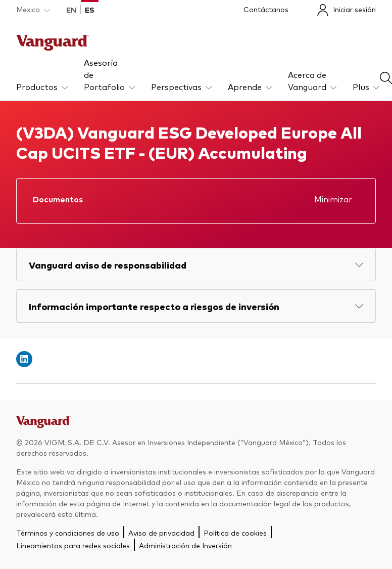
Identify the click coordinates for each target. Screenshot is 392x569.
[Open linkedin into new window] (24, 359)
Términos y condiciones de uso (68, 533)
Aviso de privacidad (161, 533)
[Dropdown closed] (33, 9)
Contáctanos (266, 9)
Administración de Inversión (185, 545)
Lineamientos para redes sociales (73, 545)
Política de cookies (235, 533)
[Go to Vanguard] (43, 425)
